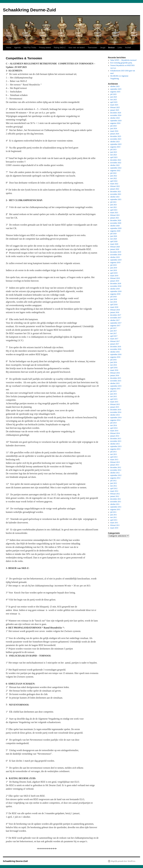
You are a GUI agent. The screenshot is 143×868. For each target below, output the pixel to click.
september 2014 (116, 418)
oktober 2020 (115, 226)
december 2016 (116, 347)
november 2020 (116, 223)
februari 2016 (115, 373)
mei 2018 (114, 302)
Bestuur (111, 48)
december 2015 (116, 378)
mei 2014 (114, 425)
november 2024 (116, 115)
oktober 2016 (115, 352)
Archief (128, 48)
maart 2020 (114, 244)
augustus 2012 (115, 478)
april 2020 (114, 241)
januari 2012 (115, 496)
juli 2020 (113, 234)
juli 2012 (113, 481)
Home (9, 48)
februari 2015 (115, 404)
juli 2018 (113, 297)
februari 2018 (115, 310)
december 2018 (116, 283)
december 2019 (116, 252)
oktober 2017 (115, 320)
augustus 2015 (115, 389)
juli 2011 (113, 512)
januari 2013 (115, 465)
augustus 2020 (115, 231)
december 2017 (116, 315)
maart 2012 (114, 491)
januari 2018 (115, 312)
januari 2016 (115, 375)
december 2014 (116, 410)
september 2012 (116, 475)
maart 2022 (114, 184)
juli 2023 (113, 149)
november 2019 (116, 255)
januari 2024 (115, 134)
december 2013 (116, 439)
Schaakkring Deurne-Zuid (29, 10)
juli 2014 (113, 423)
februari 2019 (115, 278)
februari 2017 (115, 341)
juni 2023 (114, 152)
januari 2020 (115, 249)
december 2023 (116, 136)
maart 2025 (114, 105)
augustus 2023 (115, 147)
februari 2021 (115, 215)
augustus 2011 (115, 509)
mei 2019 (114, 270)
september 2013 (116, 446)
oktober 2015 (115, 383)
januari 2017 (115, 344)
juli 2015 (113, 391)
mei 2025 (114, 100)
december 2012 (116, 467)
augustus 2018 (115, 294)
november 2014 (116, 412)
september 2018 (116, 291)
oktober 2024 (115, 118)
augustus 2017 (115, 326)
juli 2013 (113, 452)
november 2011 (116, 502)
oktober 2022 (115, 165)
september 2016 (116, 354)
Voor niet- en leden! (77, 48)
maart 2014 (114, 431)
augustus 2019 (115, 262)
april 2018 (114, 305)
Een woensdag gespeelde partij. (121, 63)
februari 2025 (115, 107)
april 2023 (114, 157)
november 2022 (116, 163)
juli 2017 (113, 328)
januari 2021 (115, 218)
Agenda (17, 48)
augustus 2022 (115, 171)
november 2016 (116, 349)
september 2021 (116, 199)
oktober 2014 (115, 415)
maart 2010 (114, 528)
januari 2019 (115, 281)
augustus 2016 (115, 357)
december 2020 (116, 220)
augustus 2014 (115, 420)
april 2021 (114, 210)
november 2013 (116, 441)
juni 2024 (114, 128)
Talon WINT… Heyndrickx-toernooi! (124, 60)
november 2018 (116, 286)
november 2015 (116, 381)
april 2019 (114, 273)
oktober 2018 (115, 289)
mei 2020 (114, 239)
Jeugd (103, 48)
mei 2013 (114, 454)
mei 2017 (114, 333)
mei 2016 (114, 365)
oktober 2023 (115, 142)
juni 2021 (114, 205)
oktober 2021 (115, 197)
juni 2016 (114, 362)
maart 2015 (114, 402)
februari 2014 (115, 433)
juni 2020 (114, 236)
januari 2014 (115, 436)
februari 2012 (115, 494)
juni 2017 (114, 331)
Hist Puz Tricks (30, 48)
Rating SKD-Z (60, 48)
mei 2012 (114, 486)
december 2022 (116, 160)
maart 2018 (114, 307)
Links (120, 48)
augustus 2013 (115, 449)
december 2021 (116, 192)
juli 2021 (113, 202)
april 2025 (114, 102)
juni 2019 (114, 268)
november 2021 (116, 194)
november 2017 (116, 318)
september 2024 (116, 121)
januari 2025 (115, 110)
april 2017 (114, 336)
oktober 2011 (115, 504)
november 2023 (116, 139)
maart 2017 (114, 339)
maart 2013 (114, 460)
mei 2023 (114, 155)
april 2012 (114, 488)
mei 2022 (114, 178)
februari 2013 (115, 462)
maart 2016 (114, 370)
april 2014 (114, 428)
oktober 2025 (115, 86)
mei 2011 (114, 517)
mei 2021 (114, 207)
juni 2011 (114, 515)
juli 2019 (113, 265)
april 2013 (114, 457)
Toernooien (92, 48)
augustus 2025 (115, 92)
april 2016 (114, 368)
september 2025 (116, 89)
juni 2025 (114, 97)
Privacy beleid (45, 48)
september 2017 (116, 323)
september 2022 (116, 168)
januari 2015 (115, 407)
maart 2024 (114, 131)
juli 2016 (113, 360)
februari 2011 (115, 525)
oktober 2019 (115, 257)
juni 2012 (114, 483)
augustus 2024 (115, 123)
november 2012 (116, 470)
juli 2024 (113, 126)
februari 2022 (115, 186)
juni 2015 (114, 394)
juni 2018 (114, 299)
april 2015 (114, 399)
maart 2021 (114, 213)
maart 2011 (114, 523)
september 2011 (116, 507)
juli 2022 (113, 173)
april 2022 (114, 181)
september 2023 (116, 144)
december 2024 (116, 113)
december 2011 (116, 499)
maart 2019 (114, 276)
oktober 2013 (115, 444)
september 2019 (116, 260)
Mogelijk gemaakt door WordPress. (123, 861)
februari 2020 (115, 247)
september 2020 (116, 228)
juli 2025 (113, 94)
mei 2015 (114, 396)
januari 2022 (115, 189)
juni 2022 (114, 176)
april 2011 (114, 520)
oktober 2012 (115, 473)
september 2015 (116, 386)
